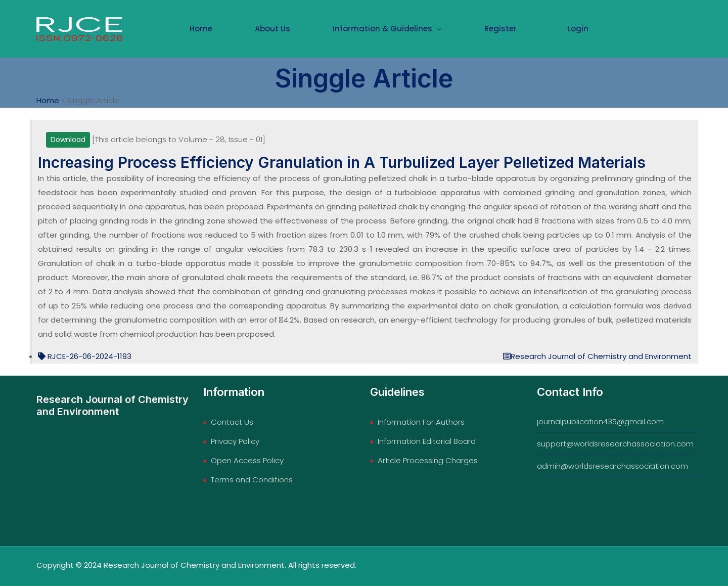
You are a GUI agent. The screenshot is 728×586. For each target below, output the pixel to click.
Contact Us (232, 422)
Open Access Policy (247, 460)
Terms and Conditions (252, 480)
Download (68, 140)
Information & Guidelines (387, 29)
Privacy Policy (235, 441)
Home (201, 29)
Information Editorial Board (427, 441)
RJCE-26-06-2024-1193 (85, 357)
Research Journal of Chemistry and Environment (597, 357)
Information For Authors (421, 422)
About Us (272, 29)
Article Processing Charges (428, 460)
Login (578, 29)
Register (500, 29)
